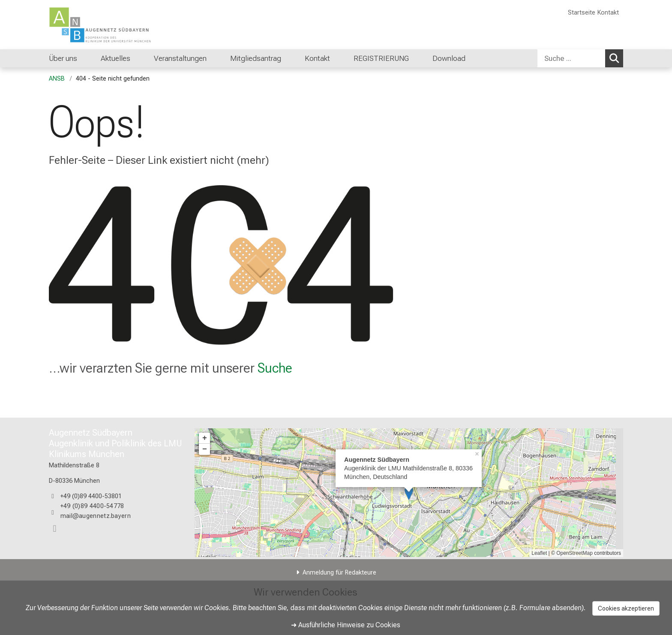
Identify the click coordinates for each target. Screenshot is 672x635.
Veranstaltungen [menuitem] (180, 58)
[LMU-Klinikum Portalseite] (100, 25)
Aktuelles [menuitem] (115, 58)
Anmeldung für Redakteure (339, 573)
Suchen (616, 58)
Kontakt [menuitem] (317, 58)
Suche (275, 368)
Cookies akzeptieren (626, 608)
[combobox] (580, 58)
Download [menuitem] (449, 58)
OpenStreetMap (574, 553)
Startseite (582, 13)
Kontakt (608, 13)
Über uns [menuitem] (63, 58)
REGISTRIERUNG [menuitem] (381, 58)
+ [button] (205, 438)
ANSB (57, 79)
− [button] (205, 449)
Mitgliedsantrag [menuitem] (256, 58)
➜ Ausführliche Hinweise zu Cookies (346, 625)
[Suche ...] (571, 58)
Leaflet (539, 553)
